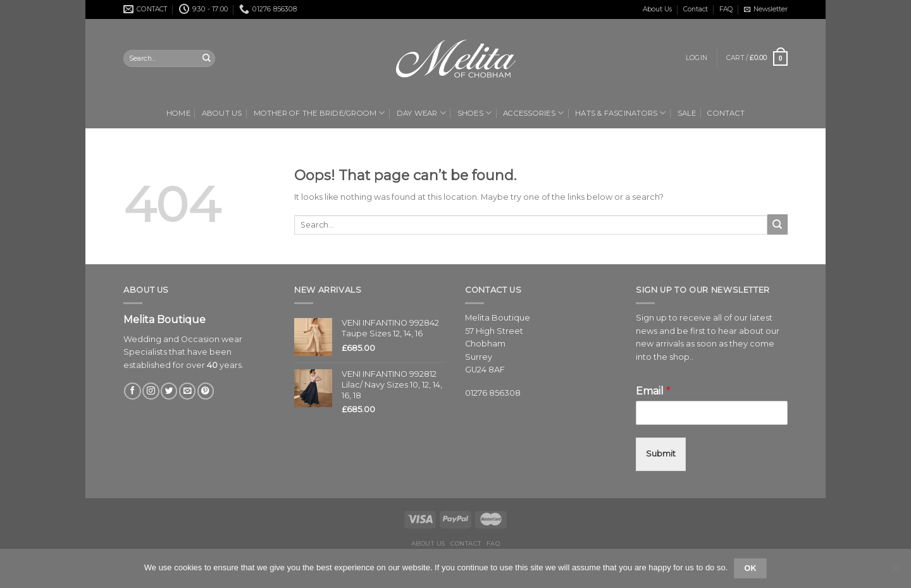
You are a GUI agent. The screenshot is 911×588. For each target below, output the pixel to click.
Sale (687, 113)
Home (178, 113)
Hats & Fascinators (621, 113)
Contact (696, 9)
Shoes (475, 113)
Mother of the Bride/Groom (319, 113)
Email (653, 391)
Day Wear (421, 113)
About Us (657, 9)
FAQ (726, 9)
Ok (750, 568)
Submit (661, 454)
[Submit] (778, 224)
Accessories (533, 113)
